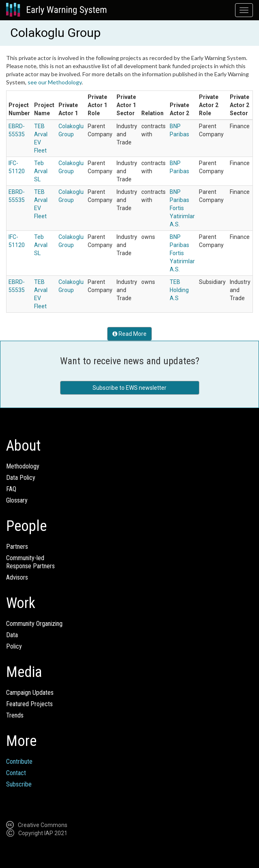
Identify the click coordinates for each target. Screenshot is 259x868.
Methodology (23, 466)
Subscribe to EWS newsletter (129, 388)
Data (12, 635)
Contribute (19, 762)
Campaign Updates (30, 693)
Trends (15, 715)
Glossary (17, 500)
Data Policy (21, 478)
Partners (17, 547)
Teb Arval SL (41, 171)
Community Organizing (34, 624)
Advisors (17, 577)
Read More (129, 334)
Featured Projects (29, 704)
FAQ (11, 489)
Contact (16, 773)
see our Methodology (55, 82)
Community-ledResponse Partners (30, 562)
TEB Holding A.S (179, 290)
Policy (14, 646)
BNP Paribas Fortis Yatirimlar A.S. (182, 208)
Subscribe (19, 784)
